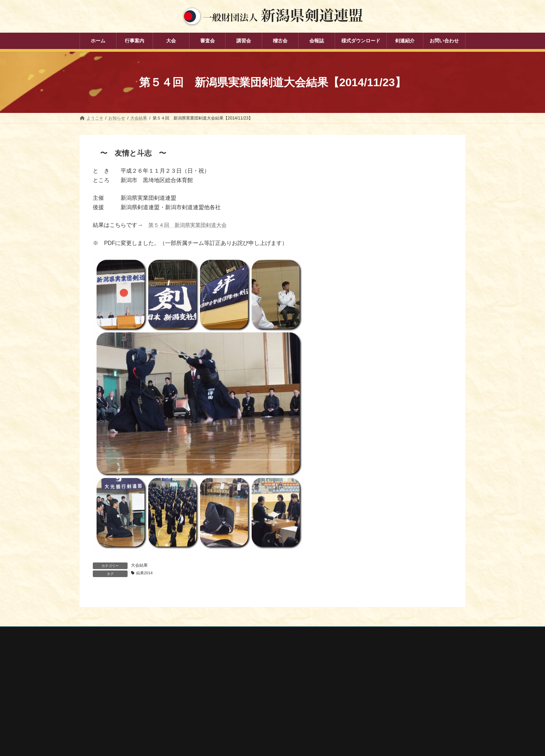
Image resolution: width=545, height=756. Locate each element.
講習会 (222, 710)
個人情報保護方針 (103, 634)
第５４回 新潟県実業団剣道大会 (190, 225)
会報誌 (222, 734)
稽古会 (222, 722)
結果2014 (145, 573)
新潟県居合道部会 (367, 713)
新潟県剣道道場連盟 (369, 704)
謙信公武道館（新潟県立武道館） (381, 732)
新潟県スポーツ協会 (369, 695)
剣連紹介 (224, 746)
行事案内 (224, 674)
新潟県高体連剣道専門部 (373, 723)
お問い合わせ (146, 634)
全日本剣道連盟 (365, 685)
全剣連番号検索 (365, 676)
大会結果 (139, 565)
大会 (220, 686)
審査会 (222, 698)
